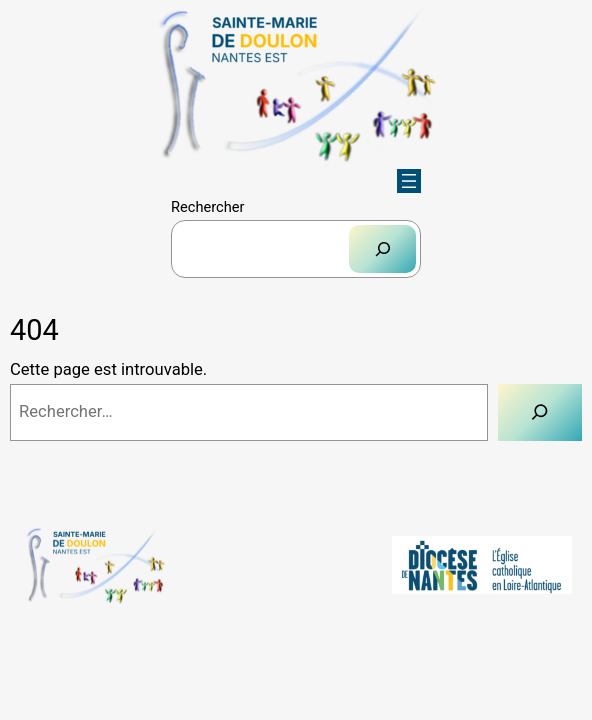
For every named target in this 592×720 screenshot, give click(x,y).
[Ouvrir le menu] (409, 181)
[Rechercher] (382, 248)
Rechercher (207, 207)
